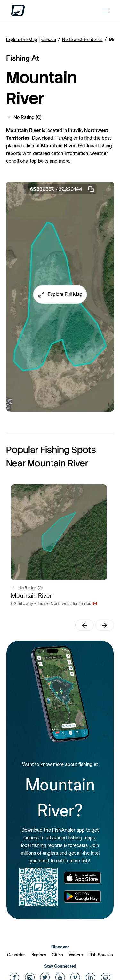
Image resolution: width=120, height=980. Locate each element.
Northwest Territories (82, 39)
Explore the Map (22, 39)
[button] (60, 294)
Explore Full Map (65, 294)
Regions (39, 955)
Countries (16, 955)
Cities (57, 955)
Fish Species (101, 955)
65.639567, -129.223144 (62, 189)
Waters (76, 955)
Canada (49, 39)
